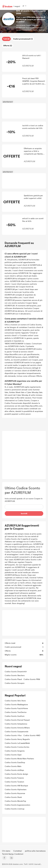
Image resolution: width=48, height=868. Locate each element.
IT (23, 6)
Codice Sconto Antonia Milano (17, 728)
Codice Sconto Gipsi (13, 755)
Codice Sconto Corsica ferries (17, 747)
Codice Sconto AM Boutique (16, 786)
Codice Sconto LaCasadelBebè (17, 743)
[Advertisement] (24, 111)
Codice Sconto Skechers (15, 675)
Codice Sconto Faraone (14, 778)
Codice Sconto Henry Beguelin (17, 739)
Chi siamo (6, 851)
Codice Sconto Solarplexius (16, 724)
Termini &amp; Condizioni (13, 854)
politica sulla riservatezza (35, 851)
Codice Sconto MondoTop (15, 801)
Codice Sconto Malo (13, 766)
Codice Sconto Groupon (15, 683)
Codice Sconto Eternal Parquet (17, 720)
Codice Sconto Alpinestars (16, 789)
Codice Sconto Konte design (16, 774)
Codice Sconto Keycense (15, 793)
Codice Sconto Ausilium (15, 716)
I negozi (17, 6)
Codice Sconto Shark (13, 797)
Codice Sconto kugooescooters (17, 805)
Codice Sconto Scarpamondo (17, 731)
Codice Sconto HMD (32, 735)
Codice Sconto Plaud (13, 679)
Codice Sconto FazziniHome (16, 708)
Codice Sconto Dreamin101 (16, 671)
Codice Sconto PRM (32, 679)
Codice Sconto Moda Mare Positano (19, 759)
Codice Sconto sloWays (14, 770)
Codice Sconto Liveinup (15, 809)
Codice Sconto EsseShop (15, 762)
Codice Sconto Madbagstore (16, 704)
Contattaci (18, 851)
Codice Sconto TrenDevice (16, 712)
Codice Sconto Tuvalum (14, 782)
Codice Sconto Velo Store (15, 701)
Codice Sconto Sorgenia (15, 751)
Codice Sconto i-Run (13, 735)
